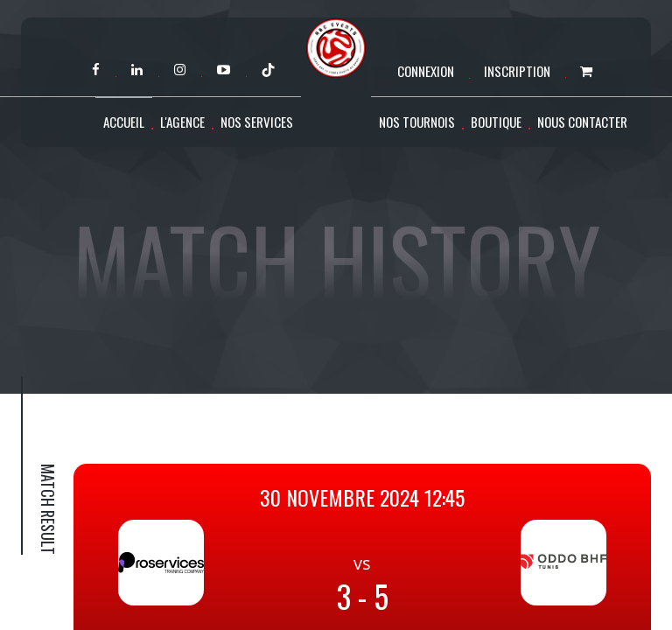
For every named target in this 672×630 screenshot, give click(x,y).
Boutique (496, 122)
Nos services (257, 122)
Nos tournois (417, 122)
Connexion (426, 71)
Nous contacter (582, 122)
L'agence (182, 122)
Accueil (124, 122)
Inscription (517, 71)
